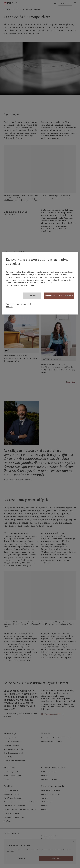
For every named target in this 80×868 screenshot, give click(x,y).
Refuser (32, 296)
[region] (40, 283)
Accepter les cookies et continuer (59, 296)
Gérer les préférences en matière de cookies (21, 305)
